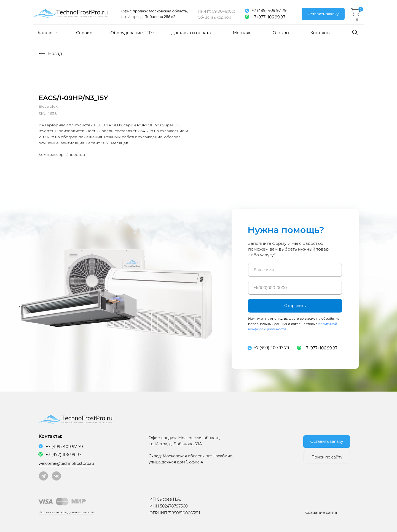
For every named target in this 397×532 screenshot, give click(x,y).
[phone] (295, 288)
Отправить (295, 306)
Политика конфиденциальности (66, 512)
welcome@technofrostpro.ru (66, 463)
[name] (295, 270)
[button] (323, 14)
